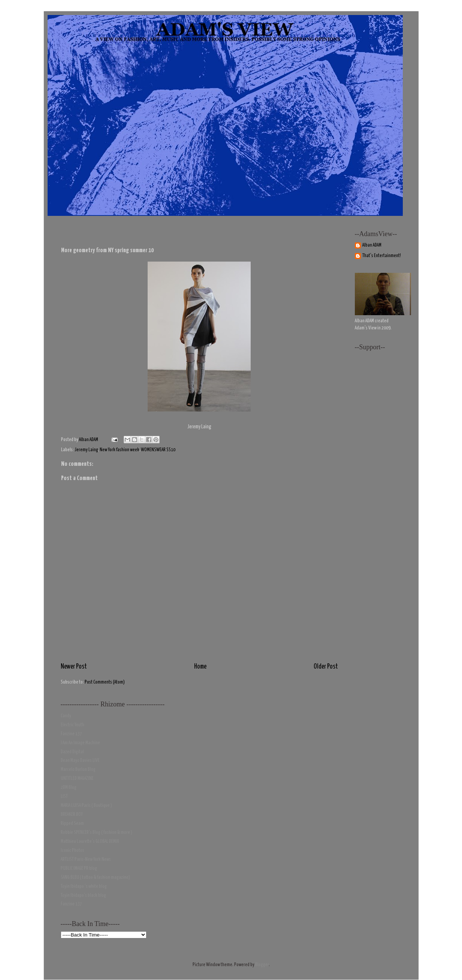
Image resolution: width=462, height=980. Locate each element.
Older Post (326, 667)
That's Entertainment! (382, 256)
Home (200, 667)
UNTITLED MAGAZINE (77, 779)
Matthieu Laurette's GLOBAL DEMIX (90, 842)
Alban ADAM (372, 245)
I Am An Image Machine (80, 743)
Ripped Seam (72, 824)
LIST (64, 797)
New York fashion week (120, 450)
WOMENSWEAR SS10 (158, 450)
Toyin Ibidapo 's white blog (84, 886)
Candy (66, 716)
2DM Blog (69, 788)
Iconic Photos (73, 851)
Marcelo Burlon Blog (78, 770)
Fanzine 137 (71, 734)
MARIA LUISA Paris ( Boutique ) (86, 806)
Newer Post (74, 667)
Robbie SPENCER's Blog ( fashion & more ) (96, 833)
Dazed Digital (72, 752)
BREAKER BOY (72, 815)
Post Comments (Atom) (105, 682)
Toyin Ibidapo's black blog (83, 895)
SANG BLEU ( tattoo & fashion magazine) (95, 878)
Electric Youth (73, 725)
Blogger (262, 965)
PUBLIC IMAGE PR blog (79, 869)
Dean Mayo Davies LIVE (80, 761)
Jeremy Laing (86, 450)
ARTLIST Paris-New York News (86, 860)
